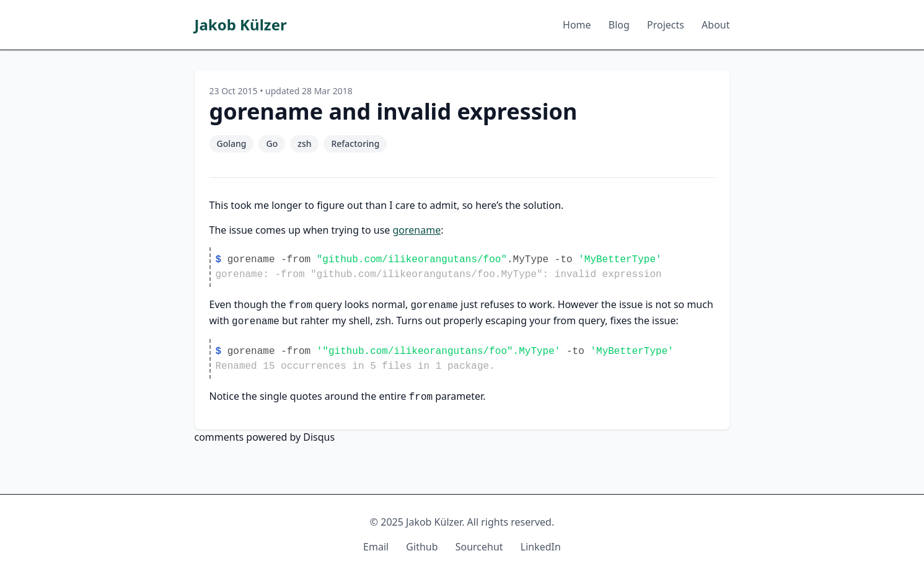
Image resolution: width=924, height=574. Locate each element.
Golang (232, 143)
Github (422, 547)
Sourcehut (479, 547)
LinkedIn (541, 547)
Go (272, 143)
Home (577, 25)
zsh (304, 143)
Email (376, 547)
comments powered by (265, 437)
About (715, 25)
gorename (417, 230)
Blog (619, 25)
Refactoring (355, 143)
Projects (666, 25)
